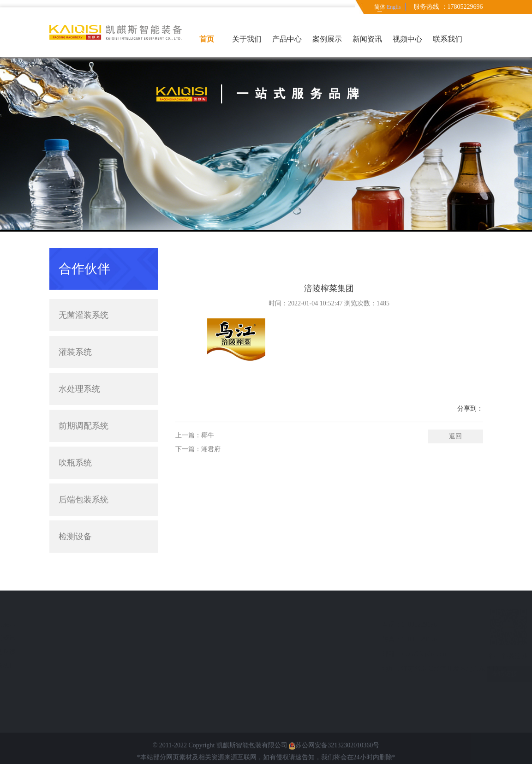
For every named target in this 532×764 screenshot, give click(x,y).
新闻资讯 (367, 39)
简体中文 (380, 9)
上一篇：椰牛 (195, 446)
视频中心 (407, 39)
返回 (455, 447)
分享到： (470, 419)
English (394, 7)
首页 (207, 39)
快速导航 (75, 608)
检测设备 (104, 518)
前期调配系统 (84, 407)
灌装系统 (104, 334)
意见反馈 (72, 652)
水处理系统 (79, 370)
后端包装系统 (104, 481)
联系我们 (448, 39)
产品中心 (287, 39)
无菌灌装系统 (104, 297)
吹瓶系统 (75, 444)
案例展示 (327, 39)
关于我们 (247, 39)
